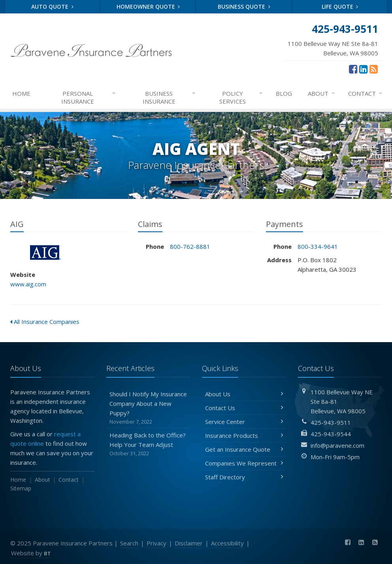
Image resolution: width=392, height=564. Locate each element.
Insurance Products (244, 435)
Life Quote (340, 7)
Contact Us (244, 408)
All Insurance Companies (45, 322)
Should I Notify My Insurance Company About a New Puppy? (148, 408)
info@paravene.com (337, 445)
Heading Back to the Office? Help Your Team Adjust (148, 444)
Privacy (156, 543)
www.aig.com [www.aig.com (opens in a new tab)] (28, 284)
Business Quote (244, 7)
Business (170, 97)
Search (129, 543)
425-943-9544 (331, 434)
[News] (374, 69)
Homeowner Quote (148, 7)
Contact (366, 93)
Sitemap (21, 488)
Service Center (244, 422)
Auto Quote (52, 7)
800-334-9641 (318, 246)
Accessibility (227, 543)
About (322, 93)
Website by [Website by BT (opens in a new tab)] (31, 553)
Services (241, 97)
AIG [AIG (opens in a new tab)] (46, 253)
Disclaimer (189, 543)
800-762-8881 (190, 246)
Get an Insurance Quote (244, 449)
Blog (284, 93)
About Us (244, 394)
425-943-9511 (331, 422)
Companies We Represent (244, 463)
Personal (89, 97)
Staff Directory (244, 477)
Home (21, 93)
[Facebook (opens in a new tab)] (353, 69)
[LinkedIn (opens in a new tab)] (363, 69)
